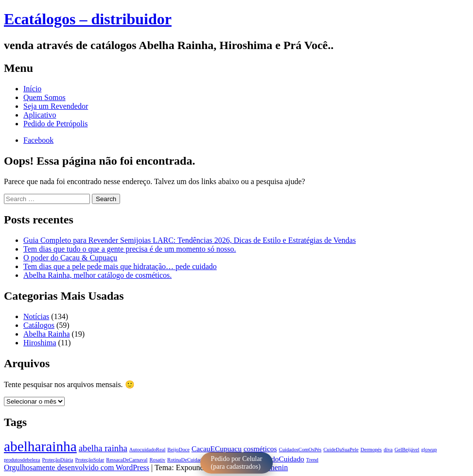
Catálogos (39, 325)
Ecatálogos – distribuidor (88, 19)
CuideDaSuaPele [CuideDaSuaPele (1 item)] (341, 450)
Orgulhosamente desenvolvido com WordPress (77, 467)
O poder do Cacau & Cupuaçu (70, 258)
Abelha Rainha (47, 334)
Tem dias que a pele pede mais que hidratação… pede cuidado (120, 266)
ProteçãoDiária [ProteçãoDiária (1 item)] (58, 460)
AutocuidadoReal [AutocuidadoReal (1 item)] (148, 450)
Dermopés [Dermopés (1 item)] (371, 450)
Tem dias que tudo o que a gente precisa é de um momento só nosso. (130, 249)
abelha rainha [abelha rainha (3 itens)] (103, 448)
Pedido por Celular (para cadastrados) (237, 463)
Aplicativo (40, 115)
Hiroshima (40, 343)
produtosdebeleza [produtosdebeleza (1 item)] (22, 460)
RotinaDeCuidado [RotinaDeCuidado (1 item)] (186, 460)
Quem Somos (44, 97)
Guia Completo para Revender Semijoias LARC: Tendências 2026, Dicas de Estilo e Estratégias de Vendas (190, 240)
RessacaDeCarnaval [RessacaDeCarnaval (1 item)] (127, 460)
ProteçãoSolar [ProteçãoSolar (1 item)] (90, 460)
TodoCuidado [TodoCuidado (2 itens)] (284, 459)
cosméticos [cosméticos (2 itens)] (260, 449)
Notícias (36, 316)
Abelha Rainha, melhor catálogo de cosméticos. (97, 275)
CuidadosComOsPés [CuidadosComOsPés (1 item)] (300, 450)
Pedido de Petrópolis (55, 124)
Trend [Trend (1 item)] (312, 460)
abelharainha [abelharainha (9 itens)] (40, 446)
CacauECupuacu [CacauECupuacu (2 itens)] (217, 449)
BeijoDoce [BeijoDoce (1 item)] (178, 450)
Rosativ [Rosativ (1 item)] (158, 460)
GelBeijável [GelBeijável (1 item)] (407, 450)
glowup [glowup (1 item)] (429, 450)
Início (32, 89)
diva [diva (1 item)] (388, 450)
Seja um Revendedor (56, 106)
